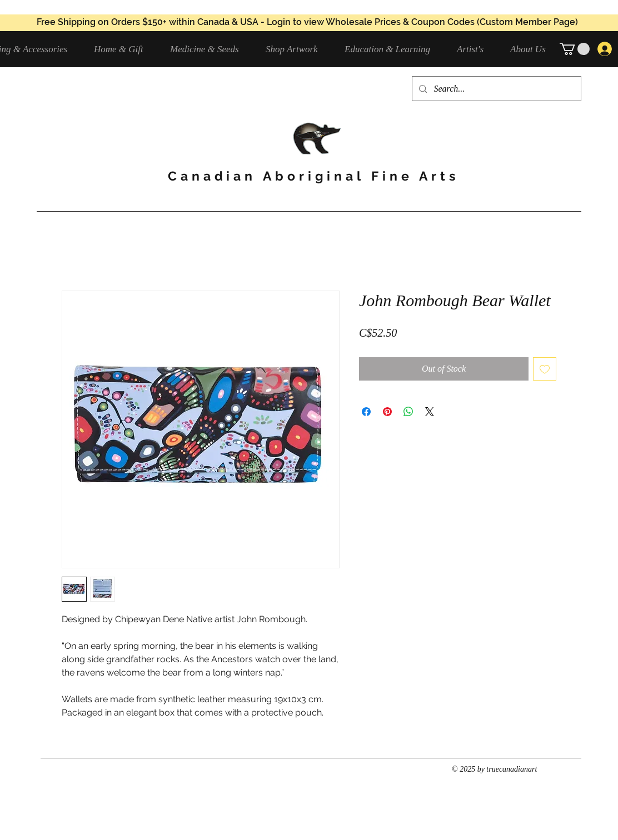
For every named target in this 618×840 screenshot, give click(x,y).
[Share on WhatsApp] (408, 412)
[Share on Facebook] (366, 412)
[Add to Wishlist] (545, 369)
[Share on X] (430, 412)
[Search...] (495, 89)
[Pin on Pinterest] (387, 412)
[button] (210, 49)
